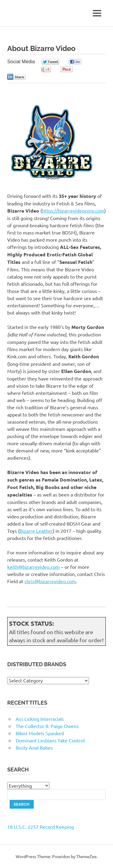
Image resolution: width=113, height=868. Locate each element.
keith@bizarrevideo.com (33, 567)
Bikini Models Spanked (40, 733)
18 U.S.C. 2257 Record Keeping (41, 827)
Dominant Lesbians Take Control (50, 740)
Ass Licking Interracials (40, 719)
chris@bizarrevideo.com (50, 581)
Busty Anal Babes (34, 747)
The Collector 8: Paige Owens (47, 726)
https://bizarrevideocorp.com (73, 210)
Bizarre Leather (36, 531)
